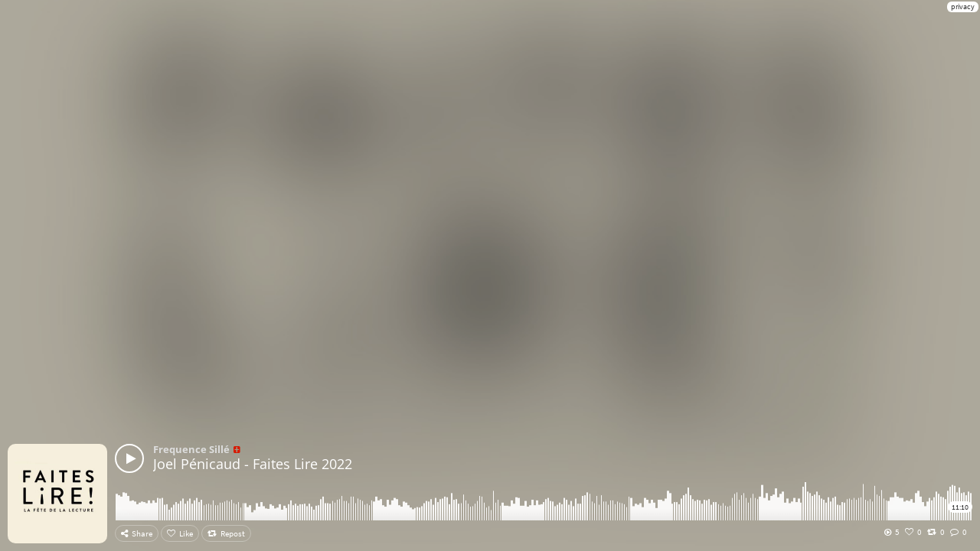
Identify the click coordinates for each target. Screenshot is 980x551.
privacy (963, 7)
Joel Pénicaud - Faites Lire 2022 (253, 464)
